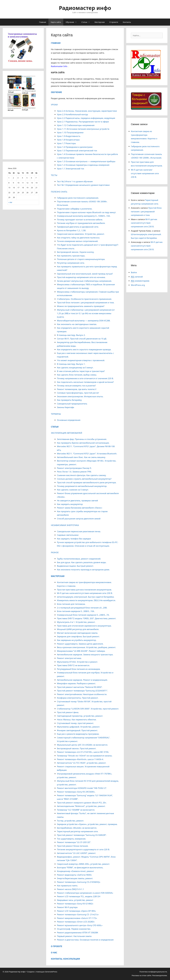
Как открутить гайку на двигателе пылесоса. (78, 238)
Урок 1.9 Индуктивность (69, 136)
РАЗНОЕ (55, 552)
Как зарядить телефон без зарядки (74, 539)
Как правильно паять (67, 886)
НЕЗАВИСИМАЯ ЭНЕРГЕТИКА (65, 525)
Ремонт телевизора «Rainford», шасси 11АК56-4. (80, 759)
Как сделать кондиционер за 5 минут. (75, 368)
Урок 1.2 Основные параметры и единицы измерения (83, 165)
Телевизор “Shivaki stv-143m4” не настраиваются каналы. (85, 756)
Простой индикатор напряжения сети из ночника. (81, 277)
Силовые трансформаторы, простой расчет (78, 393)
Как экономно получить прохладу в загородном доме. (83, 570)
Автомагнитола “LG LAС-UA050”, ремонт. (76, 853)
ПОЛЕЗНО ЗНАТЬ (59, 192)
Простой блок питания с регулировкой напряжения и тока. (86, 302)
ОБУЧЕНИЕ (56, 92)
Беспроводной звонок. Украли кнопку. (76, 252)
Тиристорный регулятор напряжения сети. (78, 831)
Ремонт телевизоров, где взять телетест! (77, 389)
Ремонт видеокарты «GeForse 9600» (74, 875)
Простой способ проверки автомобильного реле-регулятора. (87, 482)
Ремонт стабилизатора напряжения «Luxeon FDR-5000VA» (85, 893)
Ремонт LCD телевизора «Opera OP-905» (76, 911)
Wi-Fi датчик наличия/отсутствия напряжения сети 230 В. (85, 593)
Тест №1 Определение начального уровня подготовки (83, 185)
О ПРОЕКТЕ (56, 946)
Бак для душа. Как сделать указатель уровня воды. (82, 562)
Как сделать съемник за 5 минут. (73, 490)
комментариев (140, 281)
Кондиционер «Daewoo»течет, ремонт (75, 871)
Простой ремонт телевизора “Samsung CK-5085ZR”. (82, 835)
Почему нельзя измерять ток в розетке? (76, 386)
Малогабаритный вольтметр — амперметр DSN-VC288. (84, 321)
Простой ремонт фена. (68, 712)
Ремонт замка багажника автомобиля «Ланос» (80, 508)
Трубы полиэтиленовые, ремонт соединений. (79, 559)
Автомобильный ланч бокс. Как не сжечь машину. (81, 457)
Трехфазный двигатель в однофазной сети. (78, 227)
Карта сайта (56, 22)
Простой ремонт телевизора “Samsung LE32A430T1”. (82, 691)
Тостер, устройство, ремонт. (70, 821)
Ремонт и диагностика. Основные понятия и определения (85, 940)
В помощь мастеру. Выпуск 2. (71, 335)
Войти (134, 272)
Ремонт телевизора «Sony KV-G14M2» (75, 904)
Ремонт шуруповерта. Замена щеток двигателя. (80, 644)
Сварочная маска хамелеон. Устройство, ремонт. (81, 234)
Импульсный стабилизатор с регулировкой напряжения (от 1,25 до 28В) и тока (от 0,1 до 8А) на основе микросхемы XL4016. (86, 313)
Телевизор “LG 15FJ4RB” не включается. (76, 810)
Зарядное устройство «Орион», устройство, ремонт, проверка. (87, 824)
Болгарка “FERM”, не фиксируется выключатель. (80, 867)
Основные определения (69, 420)
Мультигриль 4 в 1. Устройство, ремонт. (76, 622)
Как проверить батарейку (69, 400)
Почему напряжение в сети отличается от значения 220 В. (85, 378)
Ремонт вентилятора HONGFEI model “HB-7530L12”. (82, 788)
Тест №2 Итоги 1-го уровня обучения (75, 181)
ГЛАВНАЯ (56, 43)
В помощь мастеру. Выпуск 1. (71, 364)
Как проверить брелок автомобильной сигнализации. (83, 443)
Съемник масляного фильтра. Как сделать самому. (82, 475)
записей (137, 277)
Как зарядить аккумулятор (70, 504)
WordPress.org (138, 285)
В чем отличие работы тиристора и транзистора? (81, 371)
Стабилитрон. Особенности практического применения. (84, 299)
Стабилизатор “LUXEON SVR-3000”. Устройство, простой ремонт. (88, 709)
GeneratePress (51, 972)
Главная (43, 22)
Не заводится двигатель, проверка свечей (77, 501)
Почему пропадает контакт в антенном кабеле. (80, 220)
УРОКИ (54, 105)
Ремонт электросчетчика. (69, 658)
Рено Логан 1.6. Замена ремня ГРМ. (74, 472)
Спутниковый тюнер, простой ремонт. (75, 723)
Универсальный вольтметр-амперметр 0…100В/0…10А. (84, 216)
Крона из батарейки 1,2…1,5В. (71, 230)
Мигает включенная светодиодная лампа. (77, 633)
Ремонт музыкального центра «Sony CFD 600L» (80, 925)
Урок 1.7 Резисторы (66, 143)
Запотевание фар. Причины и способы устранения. (82, 439)
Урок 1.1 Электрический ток (70, 169)
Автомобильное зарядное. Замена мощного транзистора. (85, 654)
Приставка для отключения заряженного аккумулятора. (84, 626)
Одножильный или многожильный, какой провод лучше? (85, 274)
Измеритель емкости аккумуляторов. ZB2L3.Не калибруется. (86, 600)
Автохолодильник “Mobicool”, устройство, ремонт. (81, 806)
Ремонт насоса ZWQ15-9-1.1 (70, 889)
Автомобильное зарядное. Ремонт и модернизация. (82, 680)
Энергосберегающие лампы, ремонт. (75, 878)
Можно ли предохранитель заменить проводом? (81, 306)
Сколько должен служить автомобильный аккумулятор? (84, 479)
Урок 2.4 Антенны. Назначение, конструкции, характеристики (87, 111)
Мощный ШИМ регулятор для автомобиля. (78, 629)
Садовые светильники (68, 535)
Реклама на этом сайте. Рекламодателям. (150, 975)
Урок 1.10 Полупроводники (70, 132)
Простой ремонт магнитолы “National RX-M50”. (80, 687)
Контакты (127, 22)
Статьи (87, 22)
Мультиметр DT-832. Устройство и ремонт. (77, 662)
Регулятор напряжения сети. (71, 263)
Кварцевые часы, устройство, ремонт (75, 900)
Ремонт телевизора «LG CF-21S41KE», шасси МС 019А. (83, 752)
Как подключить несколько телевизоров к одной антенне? (85, 382)
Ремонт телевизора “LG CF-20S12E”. (74, 842)
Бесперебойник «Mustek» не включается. (77, 828)
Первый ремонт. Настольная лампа (74, 936)
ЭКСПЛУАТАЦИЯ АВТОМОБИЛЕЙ (66, 433)
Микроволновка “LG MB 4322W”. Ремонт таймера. (81, 651)
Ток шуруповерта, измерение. (71, 839)
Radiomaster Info (59, 66)
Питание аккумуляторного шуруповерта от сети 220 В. (83, 849)
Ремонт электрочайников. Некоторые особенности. (82, 694)
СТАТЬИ (55, 427)
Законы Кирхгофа (65, 407)
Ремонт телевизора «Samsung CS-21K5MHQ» (79, 882)
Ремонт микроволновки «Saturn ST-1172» (77, 918)
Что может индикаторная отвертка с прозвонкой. (81, 360)
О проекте (114, 22)
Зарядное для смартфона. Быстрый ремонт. (78, 636)
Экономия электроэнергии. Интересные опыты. (80, 396)
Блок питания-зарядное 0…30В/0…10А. (76, 611)
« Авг (10, 202)
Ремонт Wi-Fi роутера (67, 907)
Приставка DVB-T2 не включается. (73, 665)
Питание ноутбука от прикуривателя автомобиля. (81, 223)
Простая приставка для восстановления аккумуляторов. (84, 590)
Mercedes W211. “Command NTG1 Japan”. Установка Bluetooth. (87, 454)
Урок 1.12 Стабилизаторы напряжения (76, 125)
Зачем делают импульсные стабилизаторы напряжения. (84, 281)
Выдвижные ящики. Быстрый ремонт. (75, 566)
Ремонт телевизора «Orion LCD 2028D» (76, 922)
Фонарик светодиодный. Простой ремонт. (77, 730)
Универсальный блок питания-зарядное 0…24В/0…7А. (83, 615)
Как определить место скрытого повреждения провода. (84, 349)
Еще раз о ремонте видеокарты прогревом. (78, 734)
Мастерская (100, 22)
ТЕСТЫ (54, 175)
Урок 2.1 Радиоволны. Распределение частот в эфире (83, 122)
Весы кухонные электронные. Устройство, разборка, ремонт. (86, 647)
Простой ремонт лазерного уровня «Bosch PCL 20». (82, 803)
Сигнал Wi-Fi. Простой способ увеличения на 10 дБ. (82, 339)
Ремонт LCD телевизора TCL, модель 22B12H (79, 896)
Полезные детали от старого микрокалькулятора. (81, 259)
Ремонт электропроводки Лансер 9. (74, 468)
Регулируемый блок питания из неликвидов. (79, 669)
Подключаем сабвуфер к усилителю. (75, 209)
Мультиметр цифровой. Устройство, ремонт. (78, 727)
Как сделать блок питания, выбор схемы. (77, 375)
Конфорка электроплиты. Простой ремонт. (78, 698)
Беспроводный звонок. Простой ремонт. (77, 748)
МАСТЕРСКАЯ (58, 576)
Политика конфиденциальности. (153, 972)
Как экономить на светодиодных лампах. (77, 324)
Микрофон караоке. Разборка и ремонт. (76, 683)
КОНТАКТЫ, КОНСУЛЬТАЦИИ (65, 959)
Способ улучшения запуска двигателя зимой (79, 519)
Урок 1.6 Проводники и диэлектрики (75, 147)
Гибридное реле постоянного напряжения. (78, 198)
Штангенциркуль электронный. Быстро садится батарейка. (86, 597)
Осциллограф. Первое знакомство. (74, 929)
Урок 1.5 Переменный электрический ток (77, 151)
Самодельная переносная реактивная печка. (79, 531)
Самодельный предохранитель (72, 404)
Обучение (72, 22)
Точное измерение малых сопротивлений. (78, 241)
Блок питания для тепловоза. (71, 604)
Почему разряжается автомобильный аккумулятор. (82, 486)
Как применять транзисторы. (71, 256)
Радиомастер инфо (85, 8)
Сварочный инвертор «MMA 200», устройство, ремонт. (83, 864)
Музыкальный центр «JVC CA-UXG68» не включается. (82, 745)
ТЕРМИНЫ (56, 414)
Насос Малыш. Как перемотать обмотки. (77, 720)
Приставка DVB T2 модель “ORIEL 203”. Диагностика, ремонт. (86, 618)
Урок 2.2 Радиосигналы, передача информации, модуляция (86, 118)
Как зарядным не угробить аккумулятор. (77, 640)
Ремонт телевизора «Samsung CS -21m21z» (78, 914)
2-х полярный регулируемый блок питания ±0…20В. (82, 608)
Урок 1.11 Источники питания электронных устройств (83, 129)
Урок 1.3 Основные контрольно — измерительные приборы (86, 161)
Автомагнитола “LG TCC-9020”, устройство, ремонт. (82, 763)
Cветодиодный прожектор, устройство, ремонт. (80, 716)
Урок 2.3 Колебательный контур (72, 114)
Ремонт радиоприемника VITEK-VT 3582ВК (78, 933)
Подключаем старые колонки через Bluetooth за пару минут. (87, 212)
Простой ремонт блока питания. (73, 846)
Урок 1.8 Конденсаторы (68, 140)
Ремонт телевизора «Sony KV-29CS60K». (76, 792)
